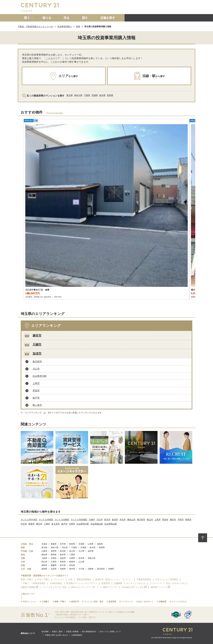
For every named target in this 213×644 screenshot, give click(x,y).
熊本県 (72, 569)
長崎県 (63, 569)
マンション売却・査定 (94, 602)
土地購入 (45, 602)
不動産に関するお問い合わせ (56, 635)
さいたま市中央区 (29, 520)
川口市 (36, 369)
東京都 (70, 95)
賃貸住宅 (75, 602)
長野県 (54, 551)
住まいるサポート (146, 602)
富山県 (72, 551)
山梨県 (44, 551)
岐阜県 (63, 555)
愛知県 (44, 555)
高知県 (72, 565)
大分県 (81, 569)
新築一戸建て (27, 579)
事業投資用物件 (84, 579)
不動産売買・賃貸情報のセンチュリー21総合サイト (45, 576)
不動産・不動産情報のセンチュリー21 (35, 27)
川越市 (37, 344)
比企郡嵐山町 (97, 524)
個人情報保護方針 (89, 632)
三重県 (72, 555)
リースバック (156, 583)
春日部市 (37, 362)
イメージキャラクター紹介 (55, 587)
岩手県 (63, 544)
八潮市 (47, 524)
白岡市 (72, 524)
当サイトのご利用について (110, 632)
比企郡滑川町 (40, 376)
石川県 (81, 551)
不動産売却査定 (144, 579)
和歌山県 (92, 558)
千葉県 (87, 95)
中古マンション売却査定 (167, 579)
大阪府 (44, 558)
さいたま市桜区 (46, 520)
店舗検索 (118, 583)
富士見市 (56, 524)
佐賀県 (54, 569)
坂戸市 (36, 398)
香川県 (63, 565)
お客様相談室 (77, 635)
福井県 (91, 551)
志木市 (24, 524)
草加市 (36, 391)
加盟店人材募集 (29, 587)
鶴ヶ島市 (37, 405)
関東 (78, 27)
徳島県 (44, 565)
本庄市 (123, 520)
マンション (59, 579)
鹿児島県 (101, 569)
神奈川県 (78, 95)
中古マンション (30, 602)
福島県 (100, 544)
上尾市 (36, 383)
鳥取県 (63, 562)
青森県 (54, 544)
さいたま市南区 (62, 520)
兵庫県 (72, 558)
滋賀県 (63, 558)
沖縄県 (111, 569)
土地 (70, 579)
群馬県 (110, 95)
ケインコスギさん (179, 602)
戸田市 (181, 520)
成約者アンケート (160, 587)
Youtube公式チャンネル (134, 587)
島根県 (72, 562)
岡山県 (44, 562)
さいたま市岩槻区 (79, 520)
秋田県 (72, 544)
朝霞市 (188, 520)
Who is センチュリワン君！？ (85, 587)
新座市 (32, 524)
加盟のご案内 (57, 632)
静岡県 (54, 555)
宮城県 (81, 544)
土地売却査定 (56, 583)
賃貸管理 (106, 583)
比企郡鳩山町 (111, 524)
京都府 (54, 558)
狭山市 (150, 520)
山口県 (81, 562)
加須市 (37, 353)
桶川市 (39, 524)
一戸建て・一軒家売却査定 (33, 583)
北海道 (44, 544)
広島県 (54, 562)
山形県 (91, 544)
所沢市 (107, 520)
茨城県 (95, 95)
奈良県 (81, 558)
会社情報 (45, 632)
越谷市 (37, 335)
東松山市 (131, 520)
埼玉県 (65, 547)
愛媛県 (54, 565)
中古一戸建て (43, 579)
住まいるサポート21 (175, 583)
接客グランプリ (110, 587)
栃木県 (102, 95)
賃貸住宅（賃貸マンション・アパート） (114, 579)
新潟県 (63, 551)
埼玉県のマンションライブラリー (82, 583)
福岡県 (44, 569)
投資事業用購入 (65, 27)
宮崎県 (91, 569)
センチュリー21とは (136, 583)
